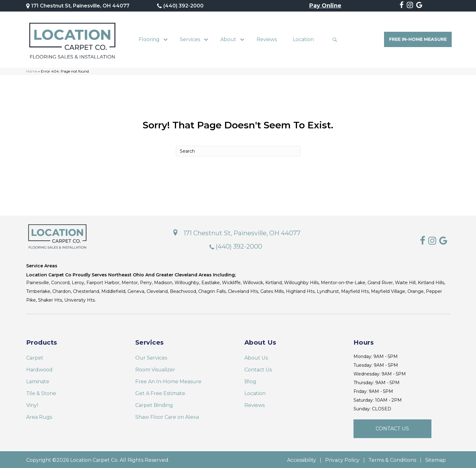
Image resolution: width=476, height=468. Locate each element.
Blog (250, 380)
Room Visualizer (155, 368)
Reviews (267, 39)
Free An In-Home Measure (168, 380)
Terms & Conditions (392, 459)
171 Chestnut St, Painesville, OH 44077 (80, 6)
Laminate (38, 380)
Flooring (149, 39)
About (228, 39)
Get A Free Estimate (160, 392)
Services (190, 39)
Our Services (151, 357)
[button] (166, 39)
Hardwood (39, 368)
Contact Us (258, 368)
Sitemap (435, 459)
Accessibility (302, 459)
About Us (256, 357)
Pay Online (325, 6)
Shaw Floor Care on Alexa (167, 416)
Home (32, 70)
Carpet (35, 357)
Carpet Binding (154, 404)
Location (303, 39)
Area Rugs (39, 416)
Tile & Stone (41, 392)
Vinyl (32, 404)
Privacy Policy (342, 459)
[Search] (238, 150)
